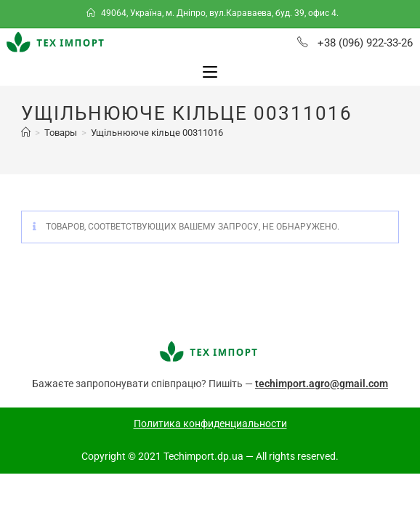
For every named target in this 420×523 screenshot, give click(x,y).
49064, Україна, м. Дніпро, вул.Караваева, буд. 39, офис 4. (214, 13)
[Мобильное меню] (210, 72)
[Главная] (26, 143)
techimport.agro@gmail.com (322, 394)
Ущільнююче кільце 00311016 (157, 143)
